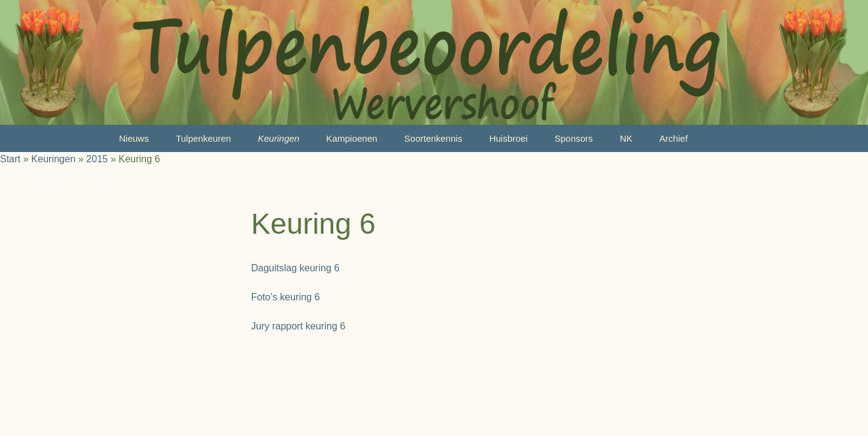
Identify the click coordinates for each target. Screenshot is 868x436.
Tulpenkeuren (203, 138)
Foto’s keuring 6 (286, 297)
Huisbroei (509, 138)
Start (10, 159)
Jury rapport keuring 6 (299, 326)
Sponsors (573, 138)
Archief (674, 138)
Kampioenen (352, 138)
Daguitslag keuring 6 (296, 268)
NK (626, 138)
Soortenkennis (433, 138)
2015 (97, 159)
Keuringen (279, 138)
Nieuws (134, 138)
